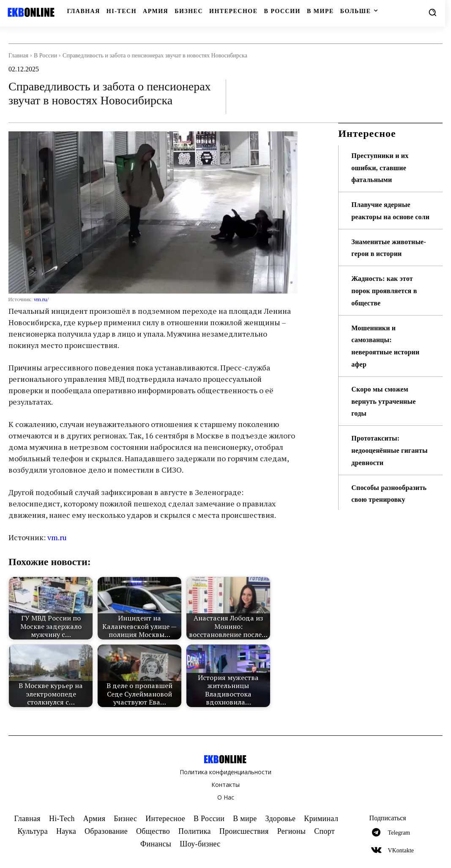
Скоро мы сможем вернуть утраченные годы (387, 425)
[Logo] (31, 12)
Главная (18, 56)
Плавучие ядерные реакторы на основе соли (386, 217)
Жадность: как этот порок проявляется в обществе (388, 315)
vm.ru (57, 537)
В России (45, 56)
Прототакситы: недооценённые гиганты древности (385, 475)
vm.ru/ (41, 299)
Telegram (399, 833)
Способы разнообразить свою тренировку (387, 524)
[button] (432, 12)
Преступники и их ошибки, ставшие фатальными (383, 168)
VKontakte (401, 850)
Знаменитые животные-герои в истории (383, 266)
